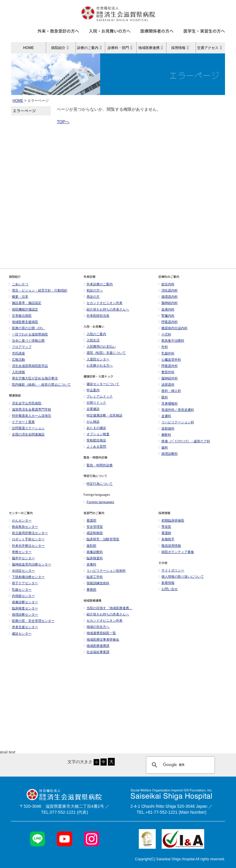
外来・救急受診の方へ (58, 31)
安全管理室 (93, 530)
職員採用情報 (170, 549)
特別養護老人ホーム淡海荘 (30, 419)
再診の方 (92, 300)
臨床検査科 (93, 561)
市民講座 (17, 357)
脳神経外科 (168, 381)
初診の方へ (93, 294)
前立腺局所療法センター (28, 536)
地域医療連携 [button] (151, 48)
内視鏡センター (22, 599)
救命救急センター (23, 530)
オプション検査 (96, 437)
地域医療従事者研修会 (101, 643)
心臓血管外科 (170, 363)
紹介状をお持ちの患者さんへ (106, 313)
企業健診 (92, 412)
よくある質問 (95, 450)
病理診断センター (23, 618)
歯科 (163, 451)
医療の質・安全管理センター (32, 624)
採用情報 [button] (181, 48)
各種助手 (166, 542)
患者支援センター (23, 630)
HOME (29, 48)
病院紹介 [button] (61, 48)
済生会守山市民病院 (25, 406)
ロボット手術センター (27, 542)
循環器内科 (168, 300)
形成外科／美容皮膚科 (176, 413)
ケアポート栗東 (22, 425)
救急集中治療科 (171, 344)
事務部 (90, 593)
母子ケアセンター (23, 586)
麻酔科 (165, 438)
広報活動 (18, 363)
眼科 (163, 400)
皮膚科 (165, 419)
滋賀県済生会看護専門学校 (30, 413)
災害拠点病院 (20, 319)
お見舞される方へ (98, 369)
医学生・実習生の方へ (204, 31)
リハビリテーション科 (176, 425)
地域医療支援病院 (23, 325)
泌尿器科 (166, 388)
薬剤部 (90, 549)
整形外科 (166, 375)
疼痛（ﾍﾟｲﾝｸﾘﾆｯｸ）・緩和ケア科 (184, 444)
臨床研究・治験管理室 (101, 542)
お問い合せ (170, 592)
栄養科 (90, 568)
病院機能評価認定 (23, 313)
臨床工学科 (93, 580)
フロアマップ (20, 350)
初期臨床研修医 (171, 524)
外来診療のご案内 (98, 287)
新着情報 (166, 586)
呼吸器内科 (168, 325)
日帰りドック (95, 406)
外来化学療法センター (27, 549)
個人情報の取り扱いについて (181, 580)
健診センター (20, 637)
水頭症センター (22, 574)
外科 (163, 350)
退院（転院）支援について (105, 356)
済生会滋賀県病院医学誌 (28, 369)
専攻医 (165, 530)
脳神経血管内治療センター (30, 568)
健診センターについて (101, 387)
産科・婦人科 (170, 394)
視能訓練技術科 (96, 586)
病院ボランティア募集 (176, 555)
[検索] (180, 682)
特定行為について (98, 487)
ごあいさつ (19, 287)
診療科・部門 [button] (121, 48)
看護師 (165, 536)
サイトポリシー (171, 574)
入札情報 (17, 375)
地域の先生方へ (96, 630)
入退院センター (96, 362)
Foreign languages (99, 505)
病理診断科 (168, 457)
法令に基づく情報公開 (27, 344)
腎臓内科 (166, 319)
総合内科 (166, 287)
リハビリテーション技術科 (105, 574)
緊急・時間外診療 (98, 468)
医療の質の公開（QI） (27, 331)
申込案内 (92, 393)
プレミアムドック (98, 400)
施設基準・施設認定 (25, 306)
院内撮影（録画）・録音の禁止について (40, 388)
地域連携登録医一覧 (100, 636)
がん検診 (92, 425)
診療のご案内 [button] (90, 48)
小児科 (165, 338)
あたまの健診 (95, 431)
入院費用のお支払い (100, 350)
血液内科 (166, 313)
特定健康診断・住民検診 (103, 419)
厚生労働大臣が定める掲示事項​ (33, 381)
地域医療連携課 (96, 649)
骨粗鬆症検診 (95, 443)
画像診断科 (93, 555)
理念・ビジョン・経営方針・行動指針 (38, 294)
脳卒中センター (22, 561)
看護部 (90, 524)
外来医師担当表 (96, 319)
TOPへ (63, 122)
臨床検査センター (23, 612)
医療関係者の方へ (157, 31)
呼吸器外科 (168, 369)
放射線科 (166, 432)
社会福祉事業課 (96, 655)
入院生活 (92, 343)
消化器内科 (168, 294)
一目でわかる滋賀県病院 (28, 338)
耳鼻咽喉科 (168, 407)
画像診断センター (23, 605)
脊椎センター (20, 555)
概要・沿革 (19, 300)
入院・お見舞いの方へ (110, 31)
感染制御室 (93, 536)
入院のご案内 (95, 337)
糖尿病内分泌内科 (173, 331)
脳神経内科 (168, 306)
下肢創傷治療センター (27, 580)
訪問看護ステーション (27, 431)
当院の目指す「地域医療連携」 (108, 611)
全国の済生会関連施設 (27, 438)
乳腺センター (20, 593)
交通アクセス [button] (210, 48)
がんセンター (20, 524)
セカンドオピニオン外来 (103, 306)
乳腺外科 (166, 357)
